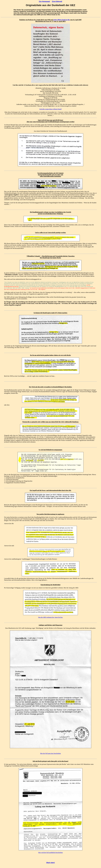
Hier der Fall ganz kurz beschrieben (51, 753)
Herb (42, 20)
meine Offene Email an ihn (61, 20)
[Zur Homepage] (44, 1)
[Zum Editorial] (57, 1)
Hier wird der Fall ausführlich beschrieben (50, 853)
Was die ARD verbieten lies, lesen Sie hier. (51, 617)
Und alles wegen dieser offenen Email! (51, 109)
